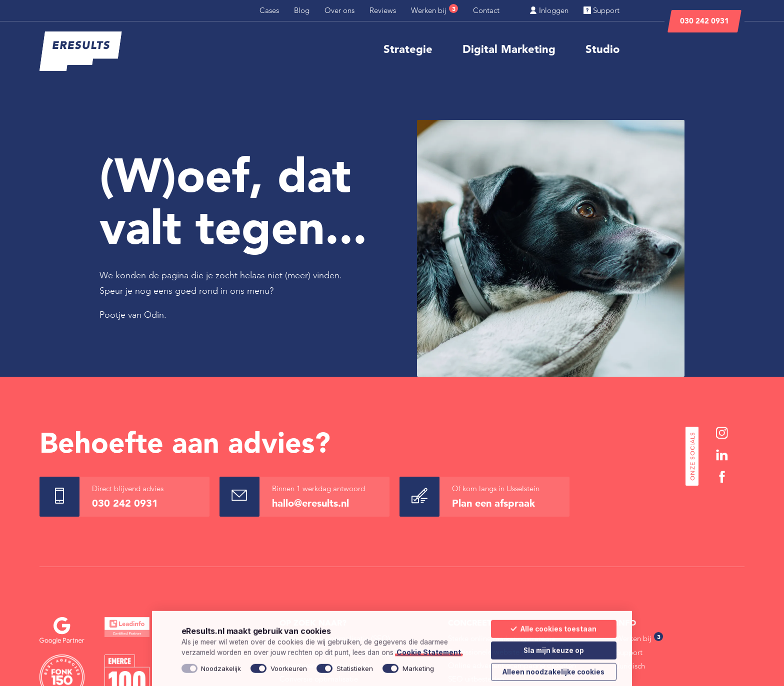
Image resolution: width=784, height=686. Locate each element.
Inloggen (549, 10)
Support (601, 10)
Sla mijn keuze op (554, 647)
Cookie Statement (429, 649)
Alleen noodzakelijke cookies (553, 668)
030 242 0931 (704, 21)
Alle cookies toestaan (553, 625)
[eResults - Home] (81, 51)
